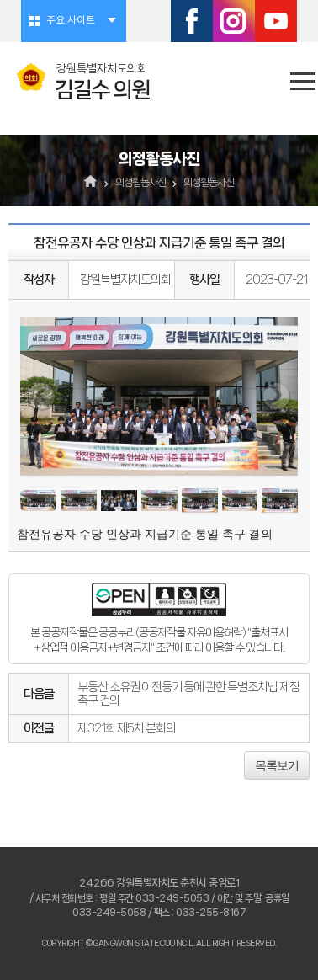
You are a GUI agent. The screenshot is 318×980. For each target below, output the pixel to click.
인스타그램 (234, 21)
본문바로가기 (0, 0)
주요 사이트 (71, 21)
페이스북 (192, 21)
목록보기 (277, 765)
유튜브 (276, 21)
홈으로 (91, 183)
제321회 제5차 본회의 (127, 728)
